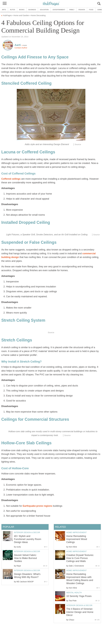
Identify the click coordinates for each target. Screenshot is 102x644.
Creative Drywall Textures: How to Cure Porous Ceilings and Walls (80, 558)
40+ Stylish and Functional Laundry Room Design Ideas (28, 539)
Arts (4, 10)
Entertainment (59, 10)
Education (44, 10)
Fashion (82, 10)
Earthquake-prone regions (37, 506)
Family (72, 10)
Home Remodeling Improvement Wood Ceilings (77, 539)
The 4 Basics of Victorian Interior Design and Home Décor (80, 612)
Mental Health (74, 593)
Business (32, 10)
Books (22, 10)
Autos (13, 10)
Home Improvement (77, 532)
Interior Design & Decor (79, 605)
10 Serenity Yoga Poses (79, 596)
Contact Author (21, 48)
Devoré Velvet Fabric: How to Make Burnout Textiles (25, 558)
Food (91, 10)
